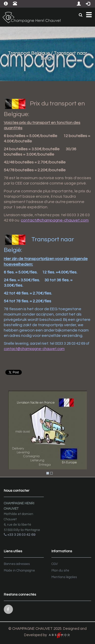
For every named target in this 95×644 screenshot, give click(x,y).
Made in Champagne (19, 571)
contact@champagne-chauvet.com (55, 220)
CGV (55, 564)
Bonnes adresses (17, 564)
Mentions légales (64, 577)
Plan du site (60, 571)
